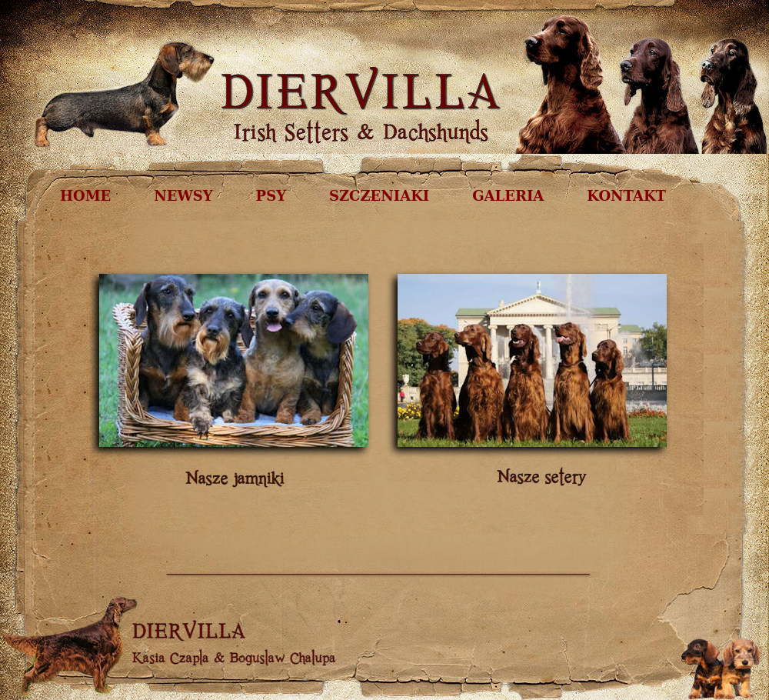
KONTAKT (626, 196)
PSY (271, 196)
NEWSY (183, 196)
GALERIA (508, 196)
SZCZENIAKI (379, 196)
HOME (85, 196)
